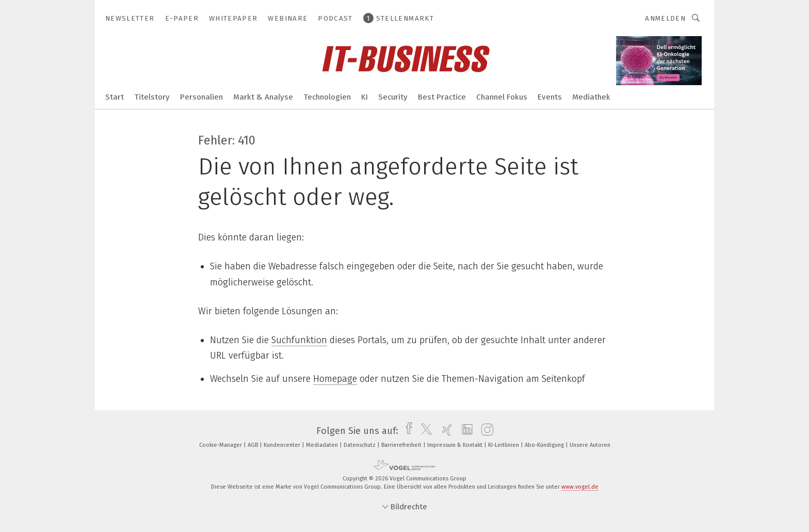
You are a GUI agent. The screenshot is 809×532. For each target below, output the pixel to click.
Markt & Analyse (263, 97)
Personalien (201, 97)
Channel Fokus (502, 97)
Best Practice (442, 97)
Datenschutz (360, 445)
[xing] (444, 431)
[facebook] (406, 431)
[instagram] (485, 431)
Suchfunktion (299, 340)
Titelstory (152, 97)
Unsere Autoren (590, 445)
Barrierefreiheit (402, 445)
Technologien (327, 97)
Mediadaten (323, 445)
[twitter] (424, 431)
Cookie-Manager (221, 445)
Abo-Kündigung (545, 445)
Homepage (335, 379)
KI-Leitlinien (504, 445)
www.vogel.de (580, 487)
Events (550, 97)
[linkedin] (465, 431)
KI (365, 97)
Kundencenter (283, 445)
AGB (254, 445)
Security (393, 97)
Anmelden (665, 18)
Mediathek (591, 97)
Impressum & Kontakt (456, 445)
